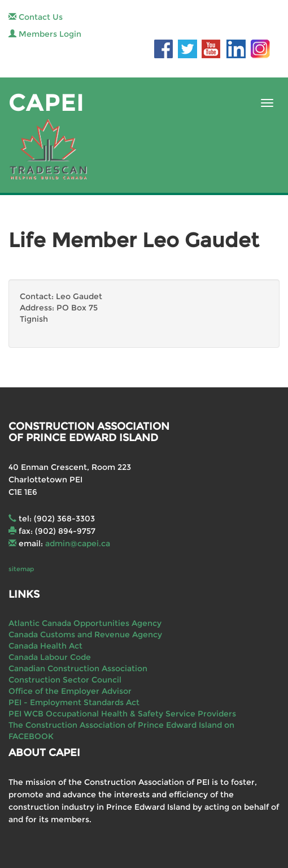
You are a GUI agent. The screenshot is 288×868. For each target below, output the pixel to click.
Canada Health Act (45, 646)
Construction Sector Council (65, 680)
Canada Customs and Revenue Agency (85, 634)
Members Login (45, 34)
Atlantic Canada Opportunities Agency (85, 623)
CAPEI (46, 103)
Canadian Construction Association (78, 668)
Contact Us (36, 17)
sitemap (21, 569)
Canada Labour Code (50, 657)
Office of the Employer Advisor (70, 691)
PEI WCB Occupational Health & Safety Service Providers (122, 714)
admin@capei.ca (78, 543)
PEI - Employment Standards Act (74, 702)
